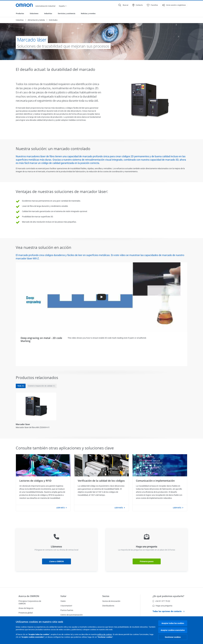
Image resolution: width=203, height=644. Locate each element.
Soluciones (34, 13)
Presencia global (26, 613)
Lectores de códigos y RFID (35, 481)
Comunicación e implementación (155, 481)
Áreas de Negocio (26, 608)
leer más (60, 508)
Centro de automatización (72, 615)
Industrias (48, 13)
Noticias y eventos (88, 13)
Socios (106, 596)
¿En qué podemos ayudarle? (168, 596)
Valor (63, 596)
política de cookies (105, 634)
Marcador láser (23, 424)
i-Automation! (66, 606)
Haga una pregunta (162, 606)
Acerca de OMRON (29, 596)
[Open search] (123, 5)
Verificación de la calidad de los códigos (101, 481)
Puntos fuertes (67, 610)
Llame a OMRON (56, 561)
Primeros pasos (147, 561)
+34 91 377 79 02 (161, 601)
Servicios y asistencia (67, 13)
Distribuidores (108, 606)
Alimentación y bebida (36, 20)
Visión (63, 601)
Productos (20, 13)
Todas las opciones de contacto (168, 611)
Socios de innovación (111, 601)
